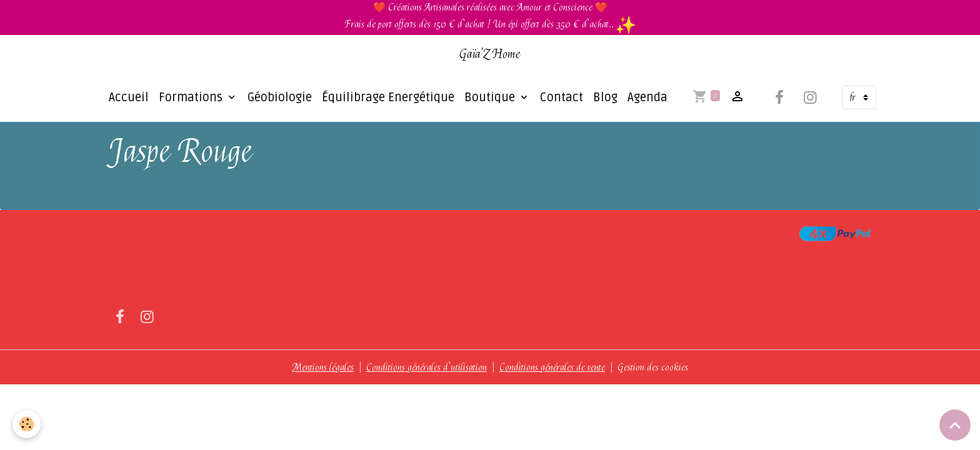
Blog (605, 97)
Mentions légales (323, 367)
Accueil (129, 97)
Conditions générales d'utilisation (427, 367)
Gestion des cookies (653, 367)
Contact (562, 97)
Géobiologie (280, 97)
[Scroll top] (955, 425)
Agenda (647, 97)
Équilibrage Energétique (388, 97)
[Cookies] (27, 424)
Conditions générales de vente (552, 367)
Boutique (491, 97)
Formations (192, 97)
